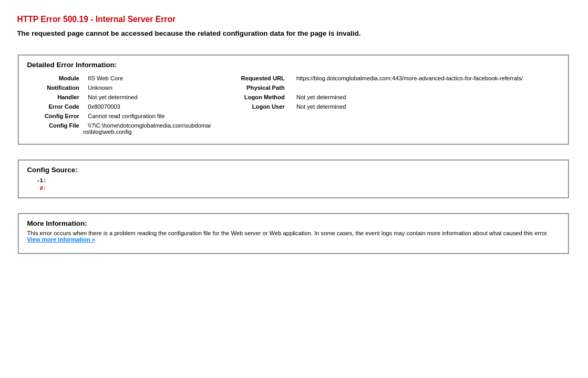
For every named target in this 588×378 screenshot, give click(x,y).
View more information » (61, 243)
